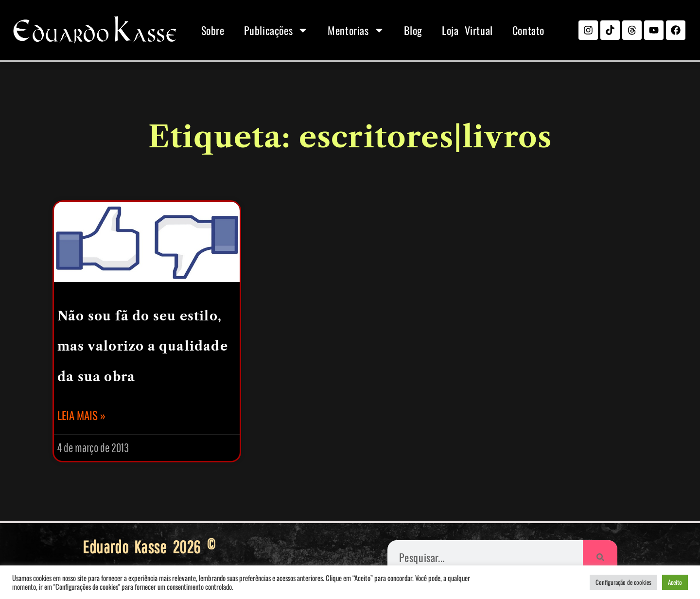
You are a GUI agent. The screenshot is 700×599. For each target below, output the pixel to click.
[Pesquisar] (600, 557)
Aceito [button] (675, 582)
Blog (413, 30)
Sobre (213, 30)
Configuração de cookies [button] (623, 582)
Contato (528, 30)
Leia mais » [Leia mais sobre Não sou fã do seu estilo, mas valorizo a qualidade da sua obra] (81, 415)
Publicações (276, 30)
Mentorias (356, 30)
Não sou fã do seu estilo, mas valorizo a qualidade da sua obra (143, 347)
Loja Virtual (467, 30)
